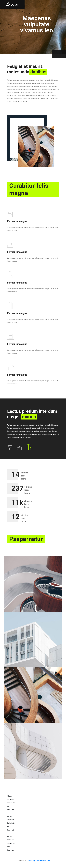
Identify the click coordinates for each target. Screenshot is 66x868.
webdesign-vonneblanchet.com (39, 861)
